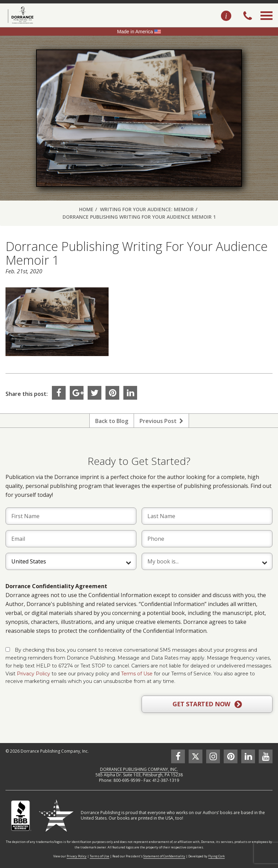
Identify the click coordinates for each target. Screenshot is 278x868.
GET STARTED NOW (207, 704)
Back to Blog (112, 421)
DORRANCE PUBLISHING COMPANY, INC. (139, 769)
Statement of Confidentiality (164, 856)
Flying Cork (216, 856)
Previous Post (161, 421)
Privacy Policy (34, 674)
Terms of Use (137, 674)
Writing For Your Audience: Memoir (147, 209)
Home (86, 209)
